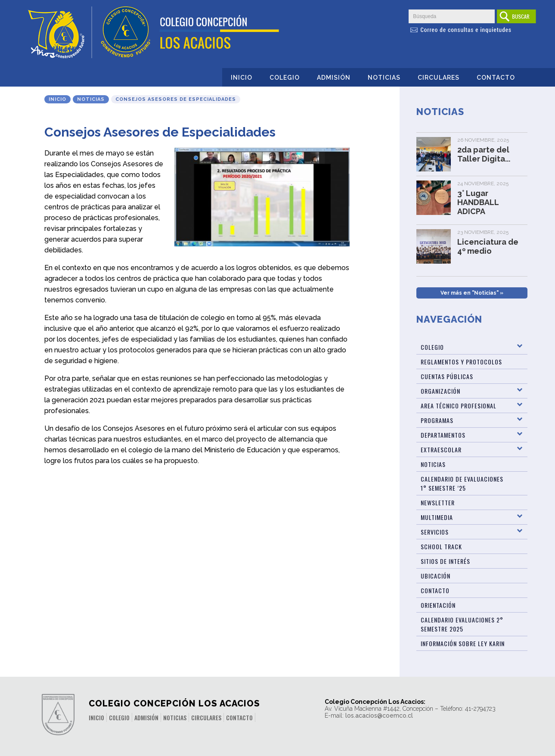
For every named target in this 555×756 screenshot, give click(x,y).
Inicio (242, 78)
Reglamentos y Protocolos (461, 362)
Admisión (334, 78)
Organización (440, 391)
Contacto (496, 78)
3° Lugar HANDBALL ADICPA (478, 202)
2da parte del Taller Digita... (484, 154)
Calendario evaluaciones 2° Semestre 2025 (462, 624)
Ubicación (436, 576)
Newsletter (438, 502)
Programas (437, 420)
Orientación (438, 605)
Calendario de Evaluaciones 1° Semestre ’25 (462, 483)
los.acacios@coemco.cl (379, 716)
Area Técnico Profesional (459, 406)
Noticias (384, 78)
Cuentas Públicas (447, 376)
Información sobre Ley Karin (463, 643)
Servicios (435, 532)
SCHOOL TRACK (441, 546)
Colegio (285, 78)
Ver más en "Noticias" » (472, 293)
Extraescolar (441, 450)
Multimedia (437, 517)
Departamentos (443, 435)
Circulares (439, 78)
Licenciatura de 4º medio (488, 246)
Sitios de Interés (445, 561)
